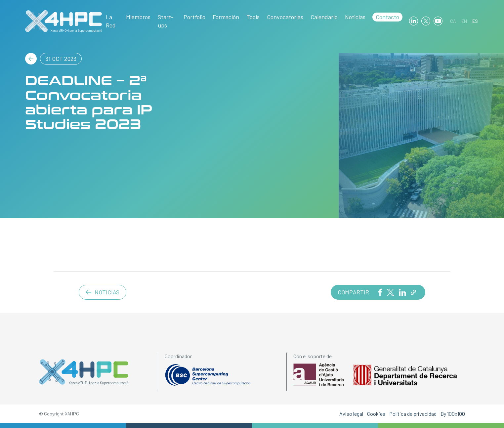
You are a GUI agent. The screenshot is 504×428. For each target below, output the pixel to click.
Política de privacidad (413, 414)
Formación (226, 17)
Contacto (387, 17)
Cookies (376, 414)
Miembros (138, 17)
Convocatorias (285, 17)
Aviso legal (351, 414)
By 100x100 (453, 414)
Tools (253, 17)
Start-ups (166, 21)
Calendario (324, 17)
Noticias (355, 17)
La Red (111, 21)
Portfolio (194, 17)
